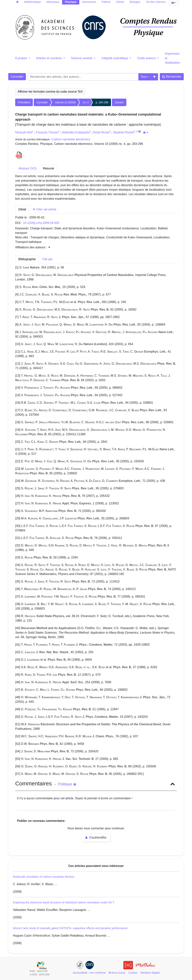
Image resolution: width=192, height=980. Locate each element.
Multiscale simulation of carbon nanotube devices (44, 877)
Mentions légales (150, 973)
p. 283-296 (102, 102)
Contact (133, 973)
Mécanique (53, 2)
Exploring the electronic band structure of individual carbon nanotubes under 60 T (64, 902)
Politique (67, 784)
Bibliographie (27, 259)
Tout (143, 77)
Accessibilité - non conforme (89, 973)
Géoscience (89, 2)
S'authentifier (96, 838)
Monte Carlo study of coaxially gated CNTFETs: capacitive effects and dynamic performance (70, 928)
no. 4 (86, 102)
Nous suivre (117, 973)
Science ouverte (82, 58)
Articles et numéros (49, 58)
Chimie (120, 2)
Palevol (106, 2)
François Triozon (47, 132)
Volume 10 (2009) (65, 102)
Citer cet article (44, 209)
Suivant (119, 102)
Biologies (135, 2)
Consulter (17, 77)
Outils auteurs (147, 58)
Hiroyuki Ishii (24, 132)
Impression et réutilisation (172, 58)
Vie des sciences (156, 2)
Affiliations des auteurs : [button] (33, 247)
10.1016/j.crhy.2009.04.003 (41, 223)
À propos (21, 58)
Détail (22, 209)
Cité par (47, 259)
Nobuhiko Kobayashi (76, 132)
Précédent (24, 102)
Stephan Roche (123, 132)
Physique (71, 2)
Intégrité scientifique (115, 58)
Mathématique (33, 2)
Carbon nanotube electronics (71, 139)
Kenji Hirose (101, 132)
